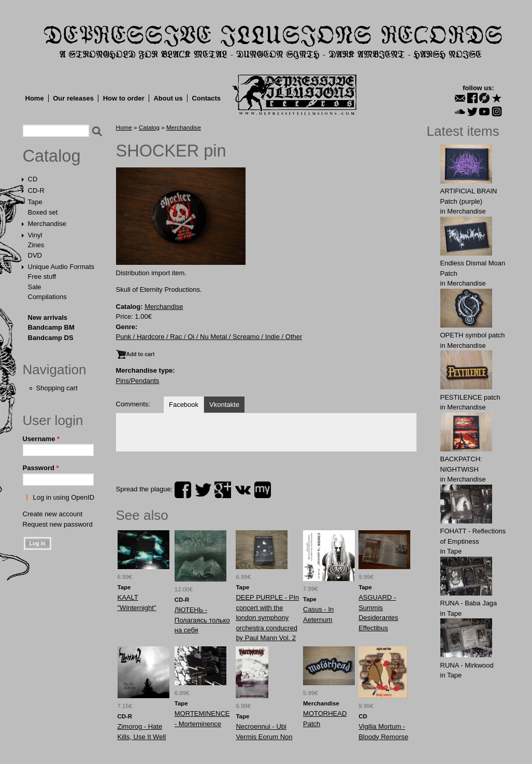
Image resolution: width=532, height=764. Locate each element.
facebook (183, 490)
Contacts (206, 98)
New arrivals (48, 317)
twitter (203, 490)
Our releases (73, 98)
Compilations (47, 297)
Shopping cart (57, 388)
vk (243, 490)
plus (223, 490)
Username (41, 439)
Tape (35, 202)
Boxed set (43, 212)
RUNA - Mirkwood (467, 665)
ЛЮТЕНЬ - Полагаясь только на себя (202, 620)
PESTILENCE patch (470, 397)
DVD (35, 255)
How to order (124, 98)
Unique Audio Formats (61, 267)
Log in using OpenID (64, 497)
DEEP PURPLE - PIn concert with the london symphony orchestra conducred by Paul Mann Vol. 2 (267, 618)
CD (33, 179)
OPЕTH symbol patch (473, 335)
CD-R (37, 190)
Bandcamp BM (51, 327)
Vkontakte (224, 405)
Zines (36, 245)
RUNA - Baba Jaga (469, 603)
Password (41, 468)
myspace (263, 490)
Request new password (58, 524)
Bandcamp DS (51, 338)
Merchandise (47, 224)
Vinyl (35, 235)
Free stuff (42, 277)
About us (168, 98)
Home (35, 98)
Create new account (53, 514)
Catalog (52, 156)
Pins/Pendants (138, 381)
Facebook (184, 405)
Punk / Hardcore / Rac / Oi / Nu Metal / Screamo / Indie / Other (209, 337)
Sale (35, 287)
